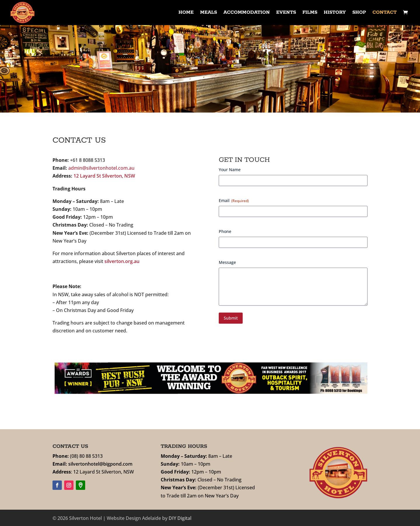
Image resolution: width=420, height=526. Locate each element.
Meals (209, 13)
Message (227, 262)
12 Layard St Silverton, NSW (104, 176)
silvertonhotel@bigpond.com (100, 464)
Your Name (230, 170)
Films (310, 13)
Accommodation (247, 13)
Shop (359, 13)
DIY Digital (180, 518)
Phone (225, 231)
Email (234, 200)
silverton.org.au (122, 261)
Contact (385, 13)
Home (186, 13)
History (335, 13)
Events (286, 13)
